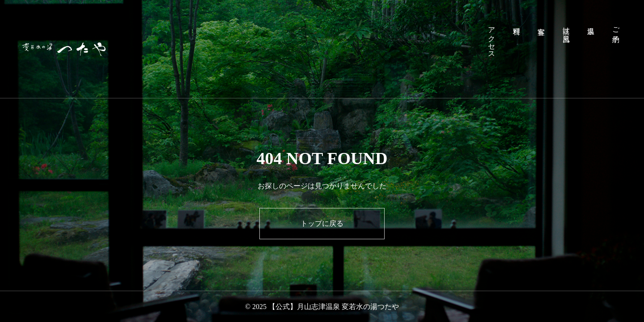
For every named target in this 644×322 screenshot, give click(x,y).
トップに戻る (322, 223)
